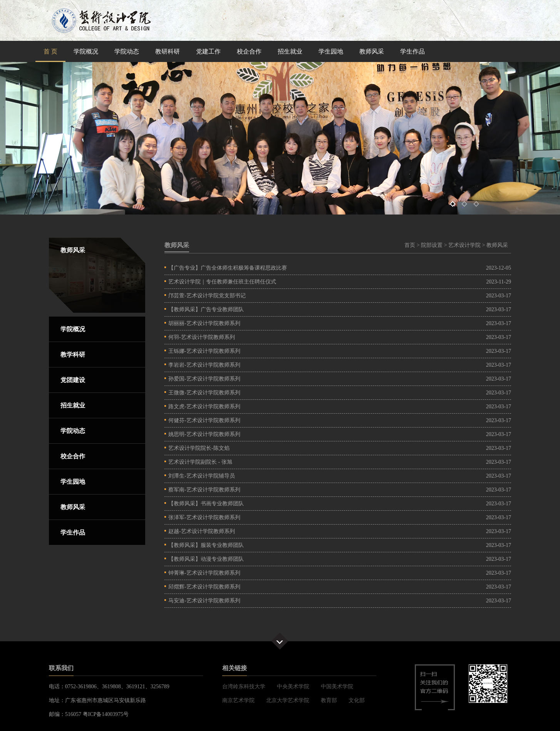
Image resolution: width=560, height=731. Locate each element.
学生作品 (412, 51)
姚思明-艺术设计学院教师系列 (204, 434)
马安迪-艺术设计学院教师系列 (204, 601)
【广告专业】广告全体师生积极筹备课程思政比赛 (228, 268)
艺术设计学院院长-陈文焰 (199, 448)
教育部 (329, 700)
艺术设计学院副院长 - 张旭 (200, 462)
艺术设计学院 (464, 245)
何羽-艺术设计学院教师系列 (202, 337)
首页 (410, 245)
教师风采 (372, 51)
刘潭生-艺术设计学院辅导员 (202, 476)
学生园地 (331, 51)
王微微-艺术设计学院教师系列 (204, 393)
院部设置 (432, 245)
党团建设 (73, 380)
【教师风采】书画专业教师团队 (206, 504)
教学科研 (73, 355)
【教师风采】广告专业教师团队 (206, 309)
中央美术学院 (293, 687)
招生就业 (290, 51)
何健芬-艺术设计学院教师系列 (204, 420)
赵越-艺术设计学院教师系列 (202, 531)
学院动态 (127, 51)
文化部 (357, 700)
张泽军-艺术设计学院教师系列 (204, 517)
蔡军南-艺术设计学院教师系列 (204, 490)
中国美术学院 (337, 687)
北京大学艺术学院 (288, 700)
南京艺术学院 (238, 700)
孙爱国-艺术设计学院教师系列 (204, 379)
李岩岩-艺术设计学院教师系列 (204, 365)
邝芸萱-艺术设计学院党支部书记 (207, 296)
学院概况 (86, 51)
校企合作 (249, 51)
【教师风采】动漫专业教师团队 (206, 559)
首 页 (50, 51)
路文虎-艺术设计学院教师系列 (204, 407)
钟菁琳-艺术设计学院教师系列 (204, 573)
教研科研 (168, 51)
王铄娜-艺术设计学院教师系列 (204, 351)
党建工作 (208, 51)
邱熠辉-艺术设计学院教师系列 (204, 587)
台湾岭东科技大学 (244, 687)
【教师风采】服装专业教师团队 (206, 545)
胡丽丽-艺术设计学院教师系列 (204, 323)
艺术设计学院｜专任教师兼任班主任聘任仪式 (222, 282)
